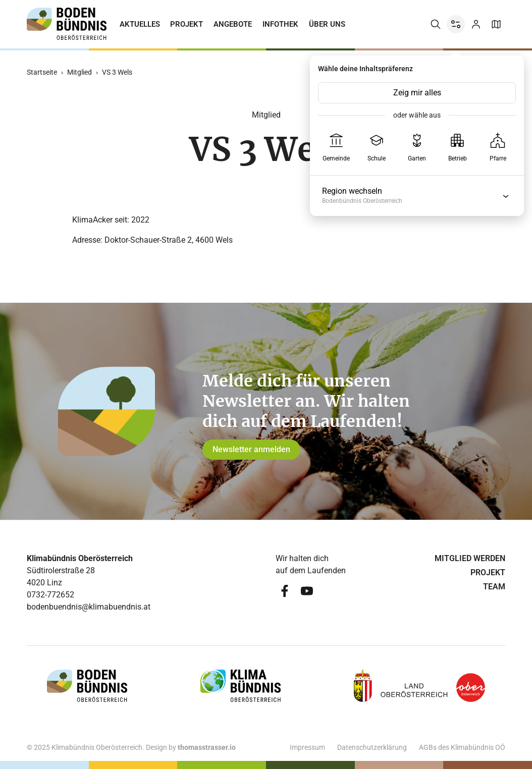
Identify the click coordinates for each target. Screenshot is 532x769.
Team (494, 587)
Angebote (233, 24)
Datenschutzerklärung (372, 747)
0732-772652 (50, 595)
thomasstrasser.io (207, 747)
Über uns (327, 24)
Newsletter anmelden (251, 449)
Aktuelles (140, 24)
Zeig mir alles (417, 93)
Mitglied (79, 72)
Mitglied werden (470, 558)
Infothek (280, 24)
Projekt (187, 24)
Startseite (42, 72)
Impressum (307, 747)
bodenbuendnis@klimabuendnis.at (89, 607)
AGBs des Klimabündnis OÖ (462, 747)
